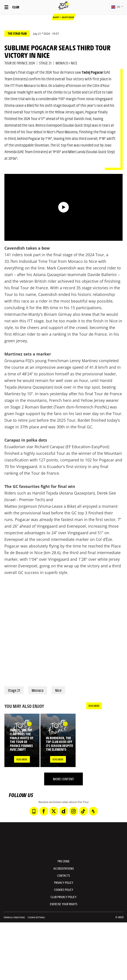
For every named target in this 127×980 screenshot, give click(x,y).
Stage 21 (14, 690)
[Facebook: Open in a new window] (44, 811)
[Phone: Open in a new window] (34, 811)
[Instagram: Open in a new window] (73, 811)
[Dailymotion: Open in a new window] (63, 811)
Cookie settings (36, 917)
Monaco (38, 690)
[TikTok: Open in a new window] (83, 811)
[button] (117, 7)
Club (16, 7)
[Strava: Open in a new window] (93, 811)
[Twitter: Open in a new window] (54, 811)
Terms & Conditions (14, 917)
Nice (58, 690)
